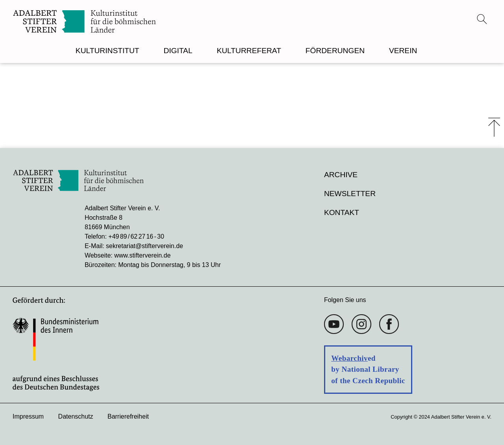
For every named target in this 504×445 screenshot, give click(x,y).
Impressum (28, 416)
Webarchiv (349, 358)
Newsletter (350, 194)
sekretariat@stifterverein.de (145, 246)
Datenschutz (76, 416)
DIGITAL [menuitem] (178, 51)
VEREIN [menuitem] (403, 51)
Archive (341, 175)
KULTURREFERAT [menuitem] (249, 51)
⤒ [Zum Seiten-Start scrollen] (494, 127)
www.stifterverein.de (142, 255)
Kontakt (342, 212)
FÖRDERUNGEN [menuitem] (335, 51)
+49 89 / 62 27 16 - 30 (136, 236)
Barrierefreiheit (128, 416)
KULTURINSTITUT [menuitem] (107, 51)
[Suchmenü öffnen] (482, 19)
